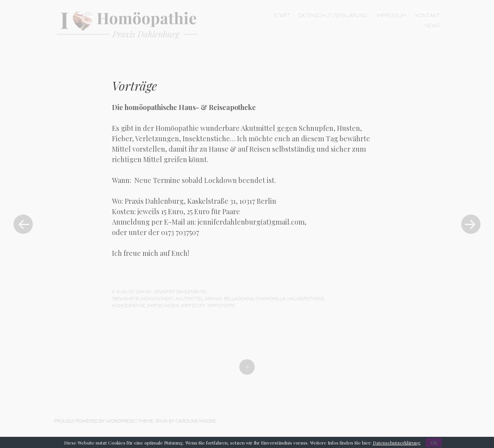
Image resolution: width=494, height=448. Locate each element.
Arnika (213, 298)
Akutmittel (189, 298)
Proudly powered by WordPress (94, 421)
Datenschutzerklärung (333, 15)
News (432, 25)
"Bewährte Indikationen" (143, 298)
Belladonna (239, 298)
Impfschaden (163, 305)
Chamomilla (271, 298)
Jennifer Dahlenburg (180, 292)
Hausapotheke (306, 298)
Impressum (391, 15)
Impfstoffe (221, 305)
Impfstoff (193, 305)
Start (282, 15)
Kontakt (428, 15)
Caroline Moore (196, 421)
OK (434, 443)
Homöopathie (129, 305)
